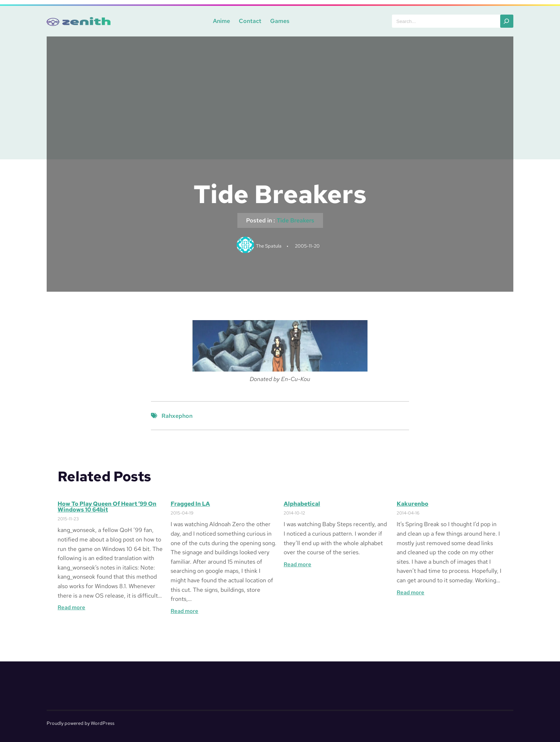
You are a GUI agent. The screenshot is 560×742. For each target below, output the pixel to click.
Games (280, 21)
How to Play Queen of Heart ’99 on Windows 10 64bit (107, 507)
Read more (71, 607)
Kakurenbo (413, 504)
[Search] (507, 21)
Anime (221, 21)
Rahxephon (177, 416)
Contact (250, 21)
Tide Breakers (295, 220)
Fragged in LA (190, 504)
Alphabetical (302, 504)
